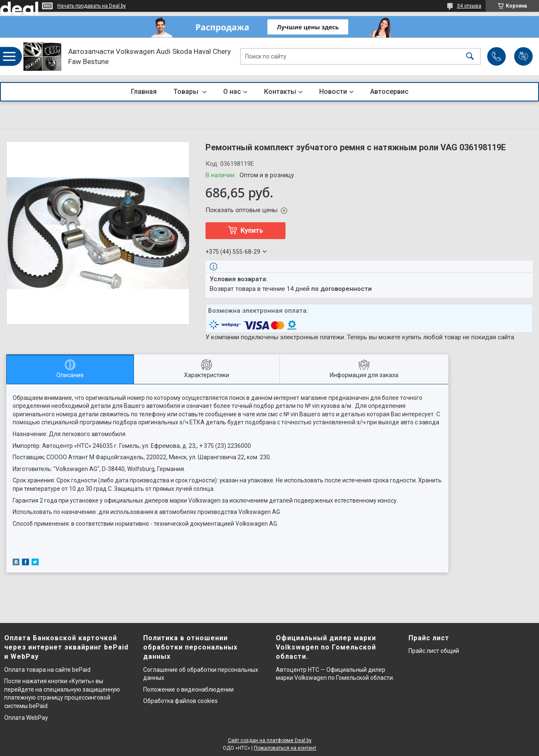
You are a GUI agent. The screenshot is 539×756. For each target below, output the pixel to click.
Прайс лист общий (434, 651)
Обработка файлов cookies (180, 701)
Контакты (280, 92)
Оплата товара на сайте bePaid (47, 670)
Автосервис (389, 92)
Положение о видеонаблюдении (188, 689)
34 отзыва (469, 6)
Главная (144, 92)
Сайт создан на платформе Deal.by (270, 740)
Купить (252, 230)
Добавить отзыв (523, 56)
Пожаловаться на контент (285, 748)
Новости (333, 92)
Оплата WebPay (26, 718)
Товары (187, 92)
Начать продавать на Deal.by (92, 6)
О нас (232, 92)
